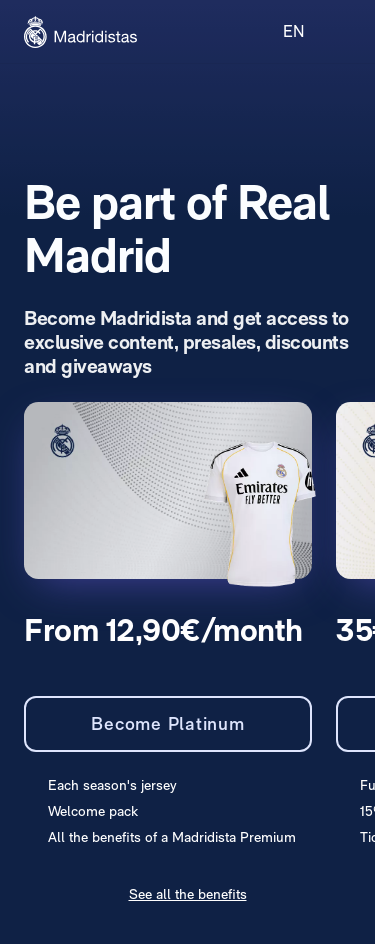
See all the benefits (188, 894)
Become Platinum (167, 723)
